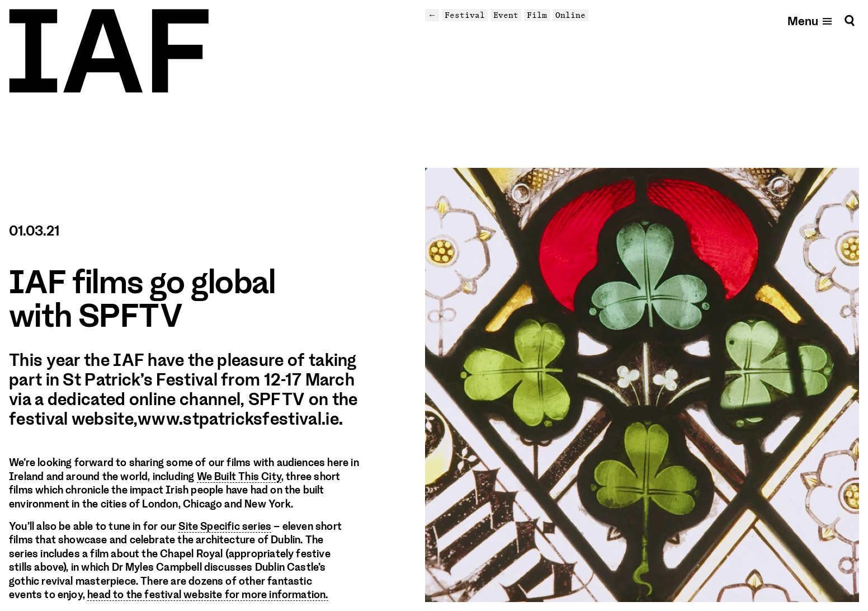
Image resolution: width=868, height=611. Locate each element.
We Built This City (239, 477)
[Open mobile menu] (810, 20)
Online (570, 15)
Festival (465, 15)
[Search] (850, 20)
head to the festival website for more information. (207, 595)
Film (537, 15)
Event (506, 15)
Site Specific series (225, 527)
